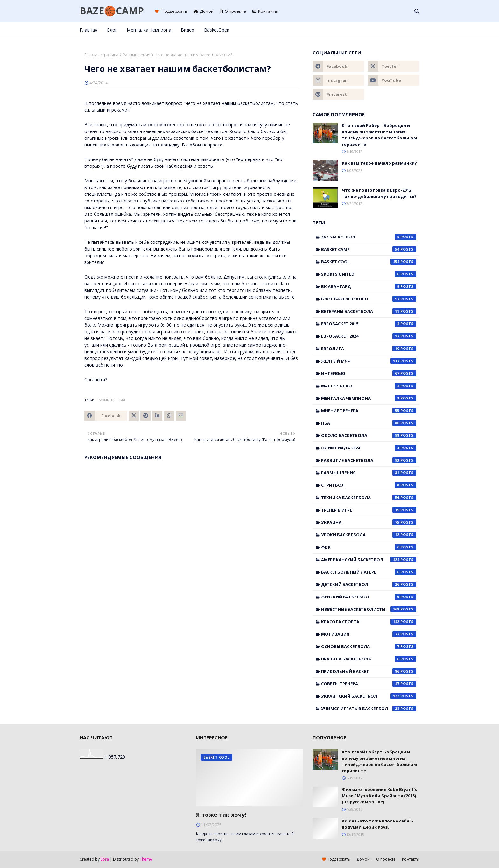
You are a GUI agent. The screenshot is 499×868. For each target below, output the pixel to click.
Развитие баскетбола (369, 460)
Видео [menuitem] (188, 30)
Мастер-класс (369, 386)
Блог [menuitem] (112, 30)
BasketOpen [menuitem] (217, 30)
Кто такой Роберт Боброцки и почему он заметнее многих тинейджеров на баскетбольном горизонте (379, 135)
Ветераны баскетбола (369, 311)
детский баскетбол (369, 584)
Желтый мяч (369, 361)
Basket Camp (369, 249)
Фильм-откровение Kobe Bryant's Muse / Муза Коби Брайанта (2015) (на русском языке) (379, 796)
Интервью (369, 373)
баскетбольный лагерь (369, 572)
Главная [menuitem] (88, 30)
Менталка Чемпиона (369, 398)
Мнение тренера (369, 411)
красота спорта (369, 622)
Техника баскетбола (369, 498)
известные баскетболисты (369, 609)
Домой (204, 11)
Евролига (369, 349)
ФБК (369, 547)
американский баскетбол (369, 560)
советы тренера (369, 684)
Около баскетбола (369, 435)
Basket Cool (369, 262)
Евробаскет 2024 (369, 336)
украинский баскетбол (369, 696)
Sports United (369, 274)
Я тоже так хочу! (221, 815)
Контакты (265, 11)
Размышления (137, 55)
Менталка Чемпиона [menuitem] (149, 30)
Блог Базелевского (369, 299)
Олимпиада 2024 (369, 448)
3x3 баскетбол (369, 237)
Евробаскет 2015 (369, 324)
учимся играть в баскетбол (369, 709)
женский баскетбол (369, 597)
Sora (105, 859)
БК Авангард (369, 286)
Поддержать (171, 11)
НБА (369, 423)
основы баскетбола (369, 646)
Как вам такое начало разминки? (379, 163)
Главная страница (101, 55)
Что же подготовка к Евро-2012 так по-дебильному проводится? (379, 193)
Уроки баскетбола (369, 535)
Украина (369, 522)
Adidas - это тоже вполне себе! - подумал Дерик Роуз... (377, 824)
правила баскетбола (369, 659)
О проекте (233, 11)
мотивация (369, 634)
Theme (146, 859)
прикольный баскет (369, 671)
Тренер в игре (369, 510)
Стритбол (369, 485)
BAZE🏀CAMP (112, 11)
